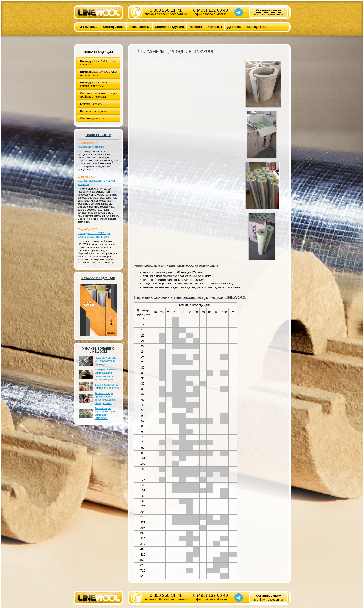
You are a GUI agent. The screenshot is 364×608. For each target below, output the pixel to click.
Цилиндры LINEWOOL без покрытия (98, 63)
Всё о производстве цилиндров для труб (107, 386)
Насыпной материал (93, 111)
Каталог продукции (170, 27)
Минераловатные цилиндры (155, 266)
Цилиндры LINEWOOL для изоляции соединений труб (94, 235)
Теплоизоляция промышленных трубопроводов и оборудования (105, 398)
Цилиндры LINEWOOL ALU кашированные (99, 73)
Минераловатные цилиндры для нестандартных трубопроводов (105, 374)
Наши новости (98, 135)
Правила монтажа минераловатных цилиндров (106, 361)
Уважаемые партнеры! (91, 147)
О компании (89, 27)
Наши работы (139, 27)
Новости (196, 27)
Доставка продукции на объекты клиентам (97, 182)
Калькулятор (257, 27)
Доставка (234, 27)
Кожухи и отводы (91, 104)
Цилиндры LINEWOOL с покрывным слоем (96, 84)
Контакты (215, 27)
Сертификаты (113, 27)
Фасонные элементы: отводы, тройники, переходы (99, 95)
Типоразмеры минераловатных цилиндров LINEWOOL (105, 413)
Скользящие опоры (92, 118)
